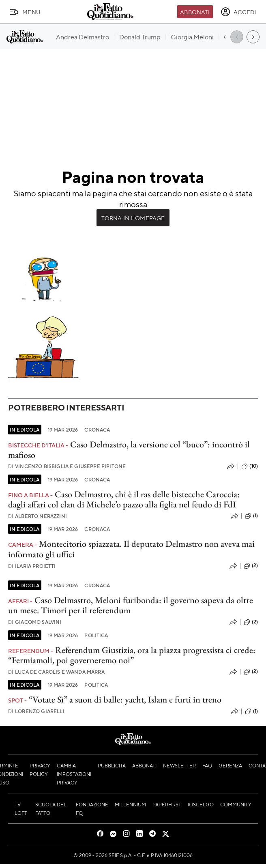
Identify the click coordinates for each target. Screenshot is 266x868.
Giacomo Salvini (35, 622)
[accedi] (239, 12)
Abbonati (195, 12)
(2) (251, 566)
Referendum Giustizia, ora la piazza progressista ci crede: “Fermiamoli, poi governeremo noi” (132, 655)
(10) (250, 466)
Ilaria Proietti (32, 566)
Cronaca (97, 430)
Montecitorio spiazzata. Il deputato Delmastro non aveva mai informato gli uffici (131, 549)
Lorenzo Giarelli (36, 711)
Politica (96, 635)
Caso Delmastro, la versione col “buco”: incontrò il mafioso (129, 449)
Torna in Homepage (133, 218)
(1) (251, 516)
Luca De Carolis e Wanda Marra (56, 672)
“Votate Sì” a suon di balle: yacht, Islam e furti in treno (125, 699)
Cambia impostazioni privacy (74, 774)
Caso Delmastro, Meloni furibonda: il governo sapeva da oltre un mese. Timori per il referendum (131, 605)
